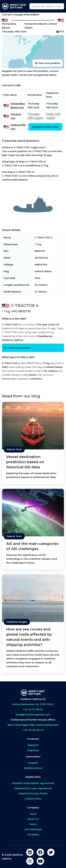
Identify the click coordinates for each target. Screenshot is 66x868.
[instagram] (30, 861)
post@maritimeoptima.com (33, 714)
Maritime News (33, 768)
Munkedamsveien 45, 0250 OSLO (33, 704)
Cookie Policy (33, 799)
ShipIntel (33, 745)
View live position (48, 63)
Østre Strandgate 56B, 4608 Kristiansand (33, 725)
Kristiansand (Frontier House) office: (33, 720)
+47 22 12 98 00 (33, 709)
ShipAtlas (33, 750)
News (33, 824)
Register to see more (46, 127)
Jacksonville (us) (18, 127)
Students (33, 834)
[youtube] (40, 861)
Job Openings (33, 829)
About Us (33, 819)
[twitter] (51, 852)
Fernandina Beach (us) (18, 105)
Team (33, 814)
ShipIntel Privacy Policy (33, 793)
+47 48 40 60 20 (33, 730)
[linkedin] (30, 852)
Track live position (17, 348)
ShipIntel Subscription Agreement (33, 783)
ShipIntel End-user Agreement (33, 788)
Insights (33, 763)
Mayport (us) (16, 116)
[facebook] (40, 852)
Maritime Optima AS (33, 699)
